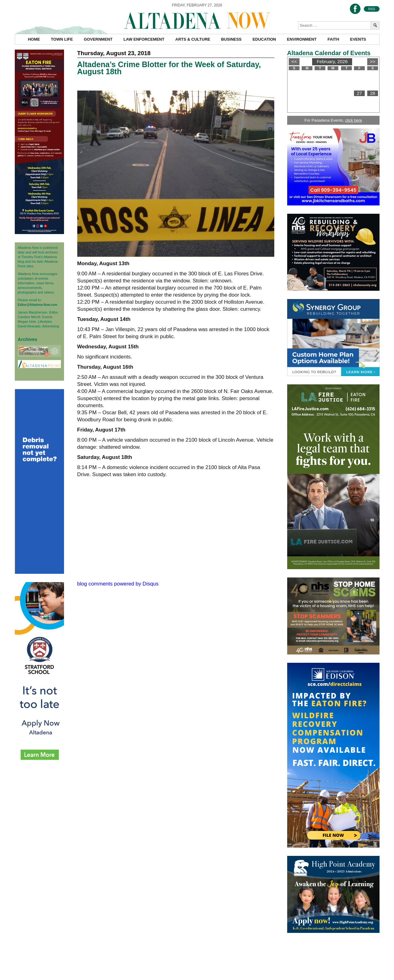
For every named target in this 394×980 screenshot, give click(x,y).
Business (231, 39)
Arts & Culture (193, 39)
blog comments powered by (118, 584)
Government (98, 39)
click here (354, 120)
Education (264, 39)
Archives (28, 339)
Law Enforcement (144, 39)
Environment (302, 39)
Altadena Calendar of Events (329, 53)
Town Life (62, 39)
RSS (372, 9)
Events (358, 39)
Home (34, 39)
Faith (333, 39)
